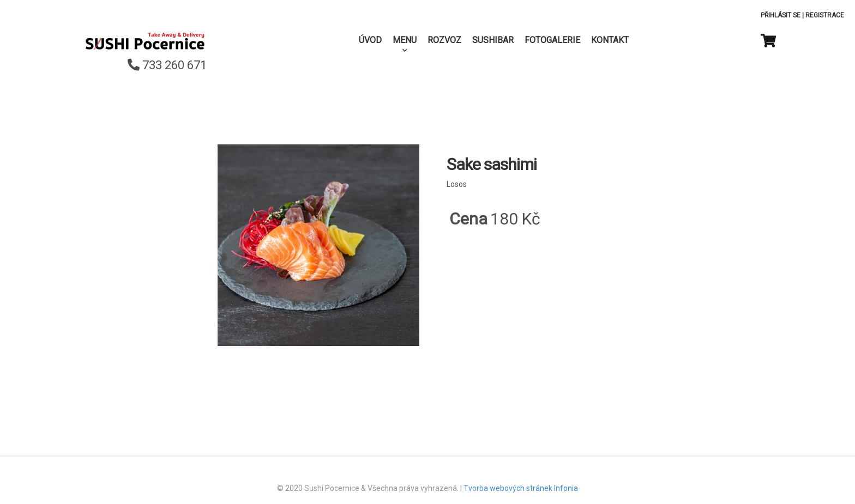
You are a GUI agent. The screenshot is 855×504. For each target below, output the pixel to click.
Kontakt (610, 40)
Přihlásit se (781, 15)
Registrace (825, 15)
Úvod (370, 40)
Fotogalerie (552, 40)
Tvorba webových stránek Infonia (521, 488)
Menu (405, 40)
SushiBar (493, 40)
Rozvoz (444, 40)
